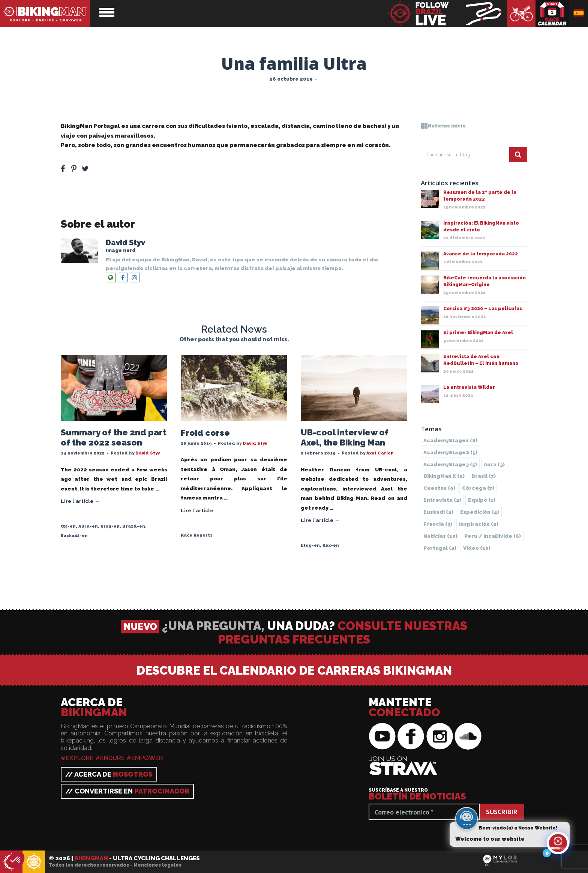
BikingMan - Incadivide (34, 862)
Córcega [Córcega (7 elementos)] (478, 488)
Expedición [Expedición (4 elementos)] (480, 512)
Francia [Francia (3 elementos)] (438, 524)
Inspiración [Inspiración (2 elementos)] (479, 524)
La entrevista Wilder (469, 387)
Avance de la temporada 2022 (481, 254)
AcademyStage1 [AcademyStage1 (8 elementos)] (450, 440)
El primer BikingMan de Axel (478, 333)
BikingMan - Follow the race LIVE (447, 13)
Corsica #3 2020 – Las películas (483, 309)
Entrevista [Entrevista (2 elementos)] (442, 500)
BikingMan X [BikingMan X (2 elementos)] (444, 476)
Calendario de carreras (552, 13)
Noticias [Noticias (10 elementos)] (440, 536)
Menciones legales (157, 865)
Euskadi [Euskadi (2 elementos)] (438, 512)
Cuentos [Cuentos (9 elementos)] (439, 488)
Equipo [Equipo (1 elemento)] (482, 500)
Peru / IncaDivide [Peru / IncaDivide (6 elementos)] (493, 536)
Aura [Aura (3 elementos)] (494, 464)
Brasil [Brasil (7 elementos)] (484, 476)
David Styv (125, 243)
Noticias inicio (443, 126)
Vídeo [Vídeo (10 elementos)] (477, 548)
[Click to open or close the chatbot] (558, 844)
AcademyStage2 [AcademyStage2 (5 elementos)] (450, 452)
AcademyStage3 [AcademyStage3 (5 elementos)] (450, 464)
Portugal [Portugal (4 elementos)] (440, 548)
